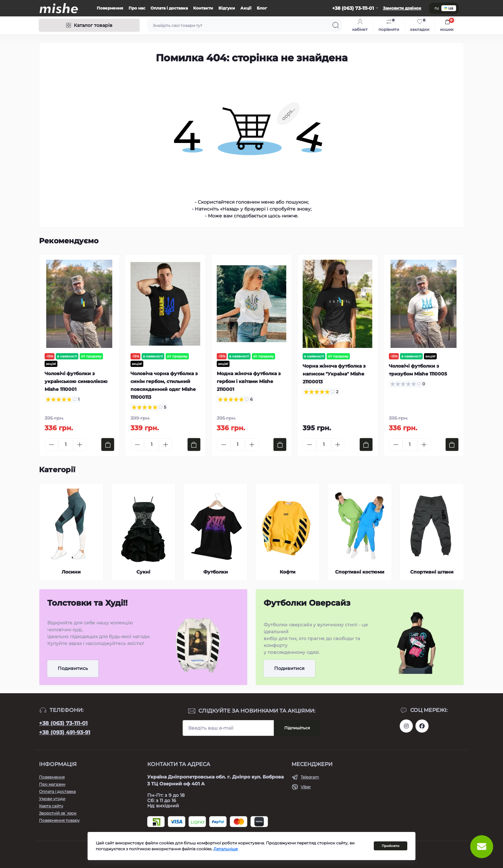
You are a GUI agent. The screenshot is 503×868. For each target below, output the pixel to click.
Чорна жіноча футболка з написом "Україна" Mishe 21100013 (334, 374)
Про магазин (52, 784)
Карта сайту (51, 806)
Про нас (137, 8)
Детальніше (226, 849)
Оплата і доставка (169, 8)
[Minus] (51, 445)
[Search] (336, 25)
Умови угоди (52, 799)
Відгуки (227, 8)
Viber (306, 787)
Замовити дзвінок (402, 8)
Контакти (203, 8)
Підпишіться (297, 728)
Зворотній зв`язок (58, 813)
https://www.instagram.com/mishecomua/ (406, 726)
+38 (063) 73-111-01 (63, 723)
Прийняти (391, 846)
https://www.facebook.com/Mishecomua (422, 726)
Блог (262, 8)
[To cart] (108, 444)
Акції (246, 8)
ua (449, 8)
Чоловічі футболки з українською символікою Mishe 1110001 (76, 381)
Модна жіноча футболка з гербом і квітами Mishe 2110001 (249, 381)
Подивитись (73, 668)
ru (437, 8)
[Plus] (80, 445)
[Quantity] (66, 444)
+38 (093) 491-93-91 (65, 732)
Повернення (110, 8)
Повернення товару (59, 820)
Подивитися (289, 668)
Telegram (310, 777)
